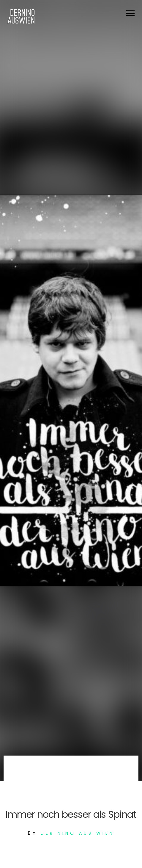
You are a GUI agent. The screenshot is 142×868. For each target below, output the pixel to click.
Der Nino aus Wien (78, 833)
